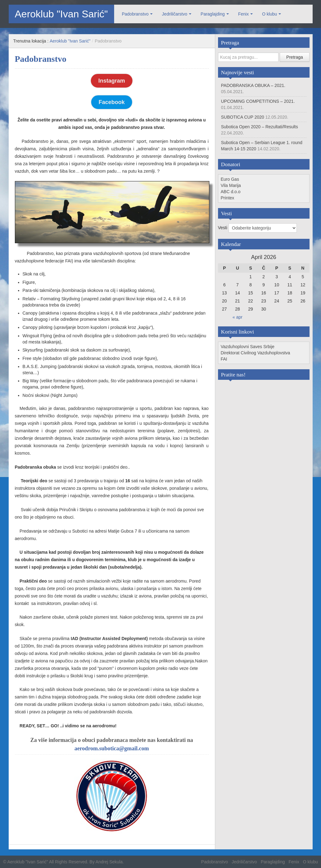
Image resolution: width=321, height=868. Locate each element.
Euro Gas (230, 179)
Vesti (223, 228)
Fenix (243, 14)
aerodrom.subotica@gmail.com (112, 748)
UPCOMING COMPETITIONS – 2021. (258, 101)
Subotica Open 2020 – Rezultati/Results (260, 127)
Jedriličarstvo (175, 14)
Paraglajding (213, 14)
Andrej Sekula (109, 862)
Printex (228, 198)
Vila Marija (231, 185)
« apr (238, 317)
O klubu (270, 14)
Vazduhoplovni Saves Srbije (248, 347)
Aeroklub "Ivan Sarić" (61, 14)
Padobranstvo (135, 14)
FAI (224, 359)
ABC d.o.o (231, 192)
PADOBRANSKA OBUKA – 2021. (253, 85)
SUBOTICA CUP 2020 (243, 117)
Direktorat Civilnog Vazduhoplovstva (256, 353)
